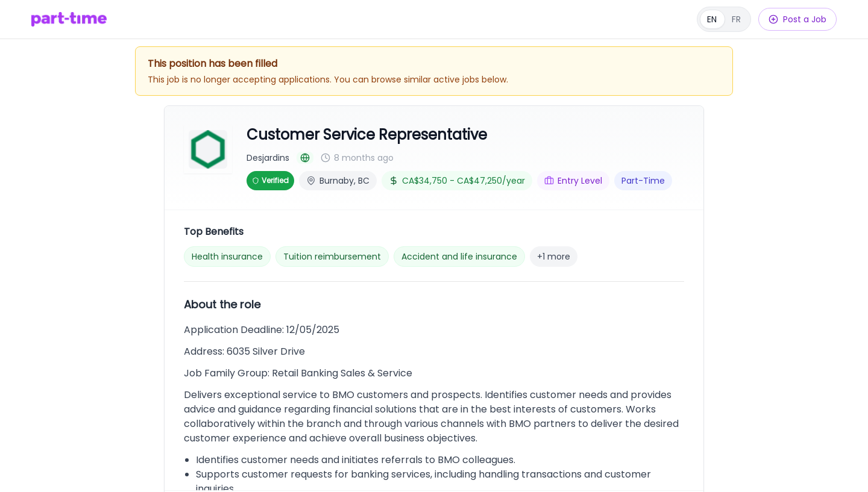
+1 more (554, 257)
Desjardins (268, 158)
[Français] (724, 19)
